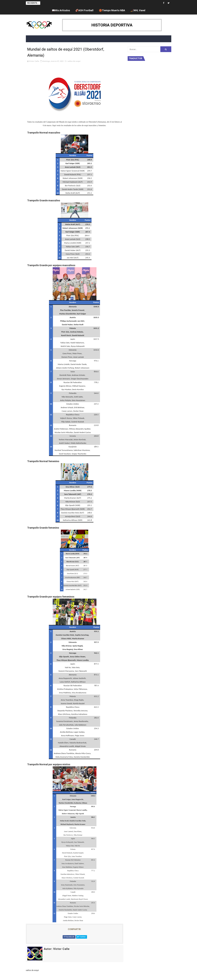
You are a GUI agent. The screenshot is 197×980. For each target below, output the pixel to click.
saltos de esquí (74, 61)
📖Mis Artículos (61, 10)
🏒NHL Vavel (138, 10)
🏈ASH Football (84, 10)
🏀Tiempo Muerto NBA (112, 10)
